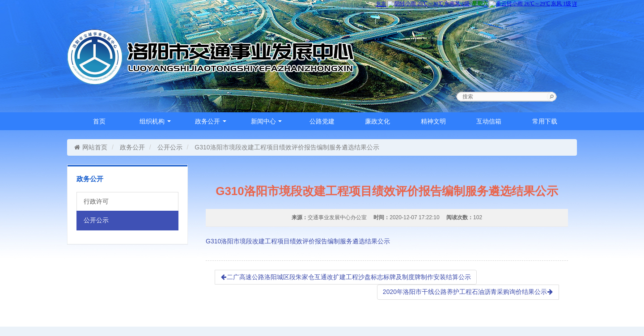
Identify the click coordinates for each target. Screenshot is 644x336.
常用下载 (545, 121)
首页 (99, 121)
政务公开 (211, 121)
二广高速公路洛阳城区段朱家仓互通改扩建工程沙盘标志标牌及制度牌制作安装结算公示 (346, 277)
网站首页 (91, 147)
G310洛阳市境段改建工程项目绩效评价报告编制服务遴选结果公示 (298, 241)
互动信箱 (489, 121)
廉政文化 (377, 121)
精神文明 (433, 121)
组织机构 (155, 121)
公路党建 (322, 121)
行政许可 (96, 201)
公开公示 (170, 147)
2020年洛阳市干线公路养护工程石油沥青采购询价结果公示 (468, 292)
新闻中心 (267, 121)
